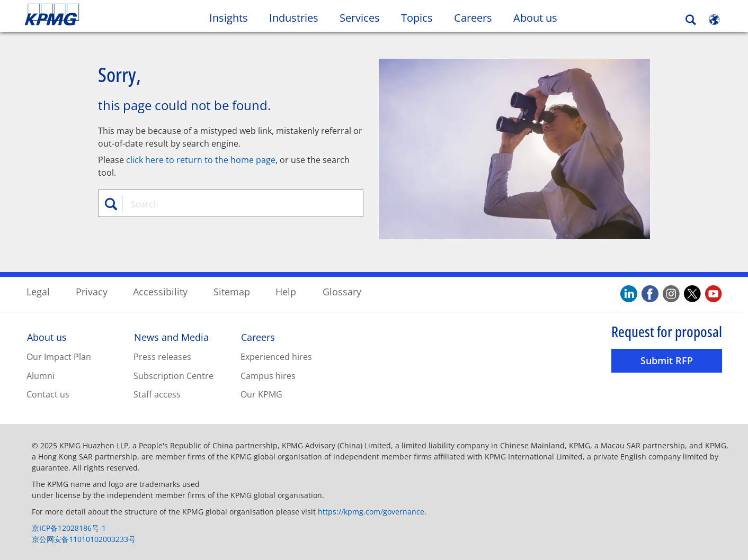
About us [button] (535, 18)
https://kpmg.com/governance (371, 511)
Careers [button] (473, 18)
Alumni (41, 375)
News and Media (171, 337)
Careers (258, 337)
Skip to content (91, 15)
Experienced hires (276, 356)
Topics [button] (417, 18)
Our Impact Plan (59, 356)
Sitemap (232, 291)
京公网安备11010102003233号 (84, 539)
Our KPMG (261, 394)
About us (47, 337)
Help (286, 291)
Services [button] (360, 18)
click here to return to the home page (201, 159)
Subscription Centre (173, 375)
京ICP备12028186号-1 (69, 527)
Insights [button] (229, 18)
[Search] (691, 20)
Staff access (157, 394)
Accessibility (160, 291)
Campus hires (268, 375)
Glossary (342, 291)
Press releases (162, 356)
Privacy (92, 291)
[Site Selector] (714, 20)
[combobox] (235, 204)
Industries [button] (294, 18)
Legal (38, 291)
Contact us (48, 394)
